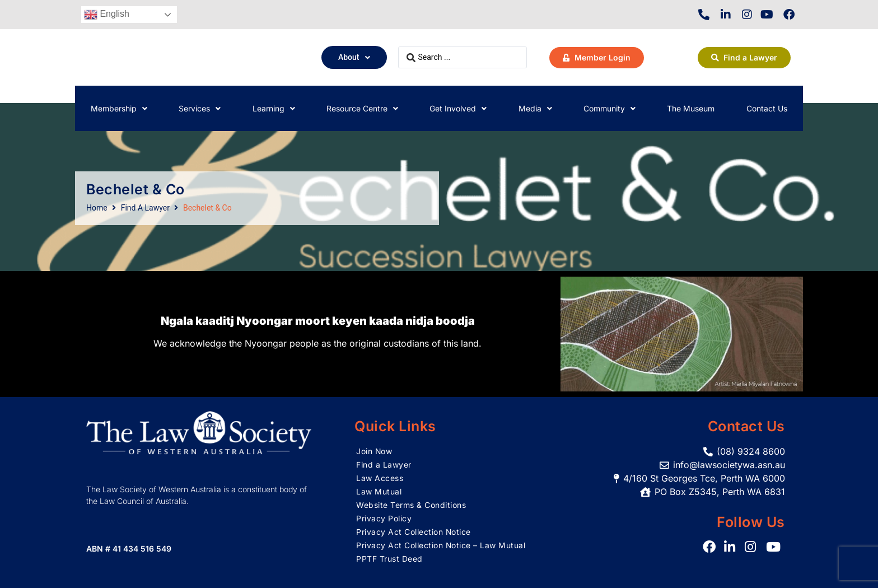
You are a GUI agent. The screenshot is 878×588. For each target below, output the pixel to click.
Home (97, 208)
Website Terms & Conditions (411, 505)
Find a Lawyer (384, 465)
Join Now (374, 451)
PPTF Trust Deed (389, 559)
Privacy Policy (384, 518)
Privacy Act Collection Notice (414, 532)
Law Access (380, 478)
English (107, 15)
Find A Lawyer (145, 208)
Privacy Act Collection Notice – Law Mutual (441, 545)
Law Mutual (379, 491)
